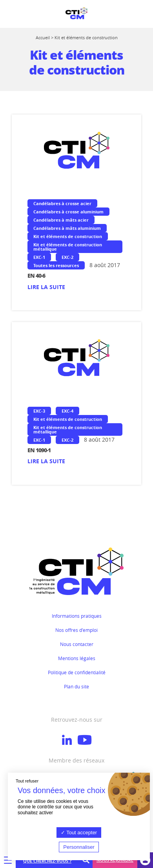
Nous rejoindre (115, 860)
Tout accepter (79, 833)
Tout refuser (27, 781)
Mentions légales (77, 658)
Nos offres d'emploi (76, 630)
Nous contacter (77, 644)
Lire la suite (46, 287)
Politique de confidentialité (77, 672)
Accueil (43, 37)
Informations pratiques (77, 616)
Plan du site (76, 686)
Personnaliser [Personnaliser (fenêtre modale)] (79, 847)
